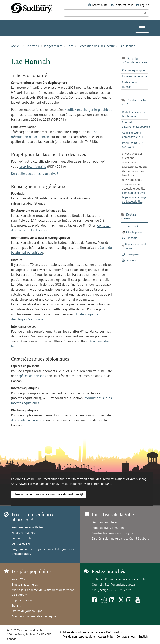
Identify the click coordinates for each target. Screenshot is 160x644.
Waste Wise (19, 579)
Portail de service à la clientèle (125, 579)
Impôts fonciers (22, 600)
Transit (16, 605)
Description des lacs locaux (96, 46)
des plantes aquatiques (27, 420)
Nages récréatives (23, 533)
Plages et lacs (53, 46)
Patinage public (22, 538)
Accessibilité (100, 5)
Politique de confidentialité (76, 632)
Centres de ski (21, 543)
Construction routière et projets (112, 533)
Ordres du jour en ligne (27, 611)
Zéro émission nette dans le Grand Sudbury (120, 538)
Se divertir (32, 46)
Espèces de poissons (135, 76)
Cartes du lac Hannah (130, 84)
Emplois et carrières (25, 584)
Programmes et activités (27, 527)
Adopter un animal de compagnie (34, 616)
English (144, 5)
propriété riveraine (33, 166)
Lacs (70, 46)
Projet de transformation (108, 528)
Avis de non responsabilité (79, 637)
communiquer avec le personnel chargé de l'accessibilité (134, 197)
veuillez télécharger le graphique (89, 110)
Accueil (16, 46)
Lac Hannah (127, 46)
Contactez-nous (124, 5)
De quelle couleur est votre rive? (35, 174)
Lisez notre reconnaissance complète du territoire (46, 494)
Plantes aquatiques (134, 70)
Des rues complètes (105, 522)
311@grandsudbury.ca (120, 584)
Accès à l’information (109, 632)
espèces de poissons (31, 376)
